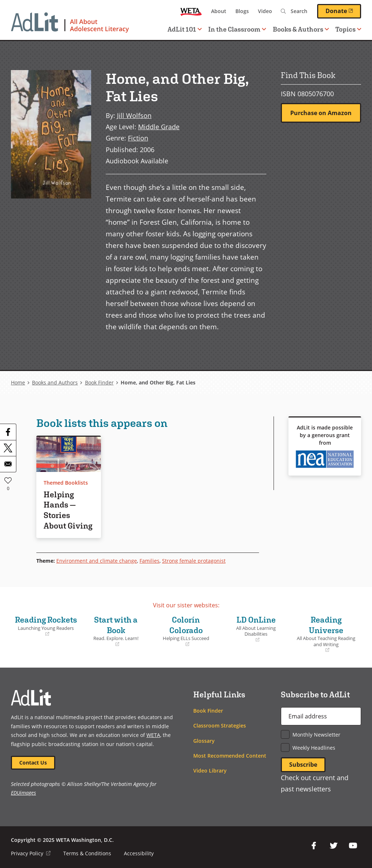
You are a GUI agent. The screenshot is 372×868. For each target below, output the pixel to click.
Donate (343, 11)
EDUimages (23, 793)
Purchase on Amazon (321, 113)
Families (149, 561)
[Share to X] (8, 448)
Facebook (314, 846)
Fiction (138, 138)
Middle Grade (159, 127)
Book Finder (99, 382)
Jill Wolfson (134, 115)
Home (18, 382)
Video (265, 11)
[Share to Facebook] (8, 432)
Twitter (333, 846)
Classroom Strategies (220, 726)
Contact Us (33, 763)
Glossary (204, 741)
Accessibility (139, 853)
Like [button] (8, 480)
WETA (191, 11)
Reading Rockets (46, 626)
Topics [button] (348, 29)
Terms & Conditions (87, 853)
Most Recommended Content (230, 756)
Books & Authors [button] (301, 29)
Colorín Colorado (186, 631)
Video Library (210, 771)
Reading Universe (326, 634)
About (219, 11)
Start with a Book (116, 631)
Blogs (242, 11)
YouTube (353, 846)
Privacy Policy (31, 853)
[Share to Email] (8, 464)
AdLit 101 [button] (185, 29)
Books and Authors (55, 382)
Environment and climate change (97, 561)
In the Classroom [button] (237, 29)
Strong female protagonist (194, 561)
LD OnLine (256, 629)
